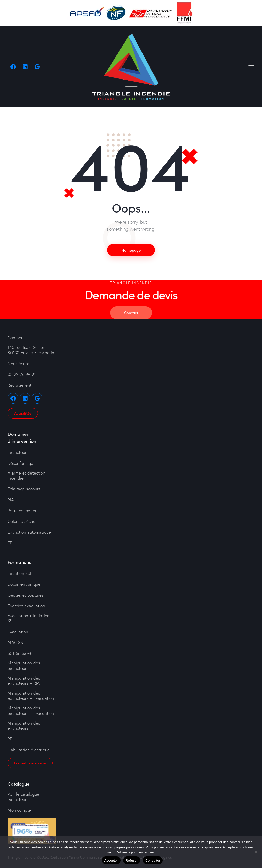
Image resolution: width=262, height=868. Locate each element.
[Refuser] (256, 852)
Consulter (153, 860)
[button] (251, 67)
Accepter (111, 860)
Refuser (132, 860)
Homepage (131, 250)
